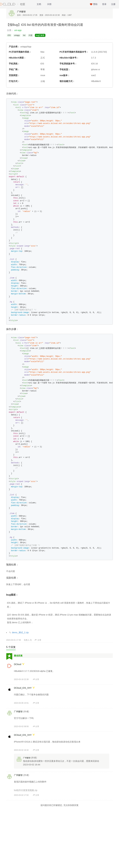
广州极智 (21, 12)
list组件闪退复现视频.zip (26, 790)
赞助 (95, 4)
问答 (49, 4)
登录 (104, 4)
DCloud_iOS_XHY (23, 688)
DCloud (18, 664)
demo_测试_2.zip (19, 632)
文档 (39, 4)
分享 (38, 640)
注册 (113, 4)
